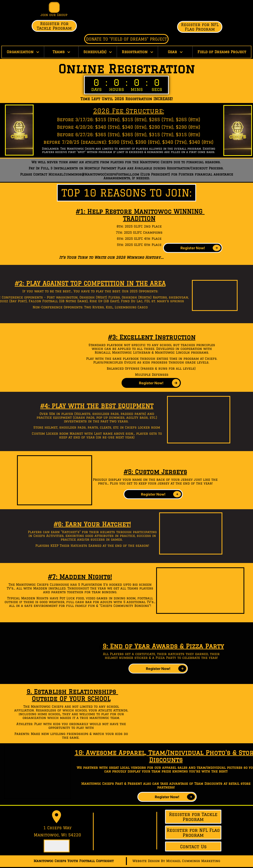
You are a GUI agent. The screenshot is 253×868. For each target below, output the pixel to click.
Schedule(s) (98, 52)
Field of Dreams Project (222, 52)
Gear (175, 52)
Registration (137, 52)
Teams (61, 52)
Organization (23, 52)
